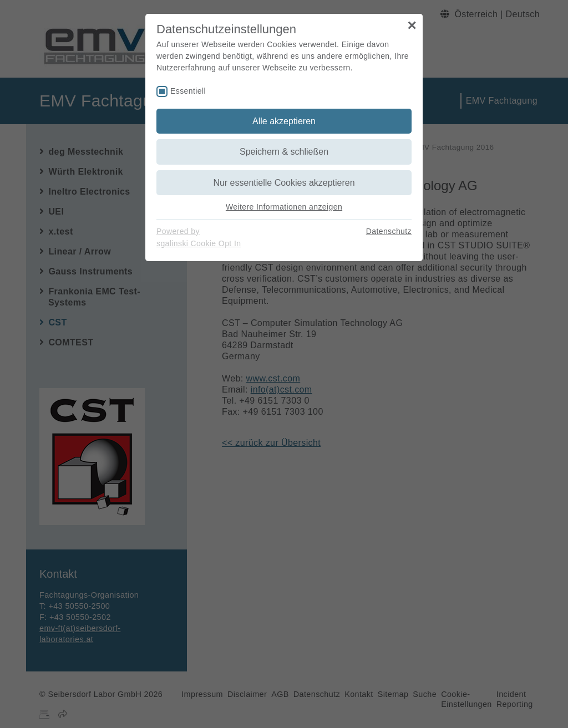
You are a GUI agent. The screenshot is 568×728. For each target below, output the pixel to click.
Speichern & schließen (284, 152)
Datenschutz (389, 231)
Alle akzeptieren (284, 121)
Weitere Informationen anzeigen (284, 207)
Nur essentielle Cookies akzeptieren (284, 183)
